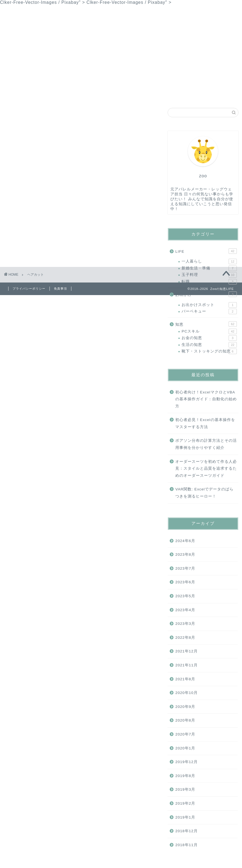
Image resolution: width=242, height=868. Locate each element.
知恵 (57, 94)
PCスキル (209, 331)
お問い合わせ (110, 94)
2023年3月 (185, 624)
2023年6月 (185, 582)
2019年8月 (185, 776)
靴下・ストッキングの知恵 (209, 351)
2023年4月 (185, 610)
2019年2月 (185, 803)
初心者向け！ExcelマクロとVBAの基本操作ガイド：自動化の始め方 (206, 399)
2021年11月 (186, 665)
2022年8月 (185, 638)
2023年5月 (185, 596)
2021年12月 (186, 651)
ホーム (33, 94)
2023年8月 (185, 554)
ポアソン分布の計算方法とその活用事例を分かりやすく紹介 (206, 444)
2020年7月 (185, 734)
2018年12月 (186, 831)
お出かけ (206, 294)
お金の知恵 (209, 338)
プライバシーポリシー (156, 94)
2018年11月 (186, 845)
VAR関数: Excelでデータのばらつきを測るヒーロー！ (204, 493)
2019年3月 (185, 789)
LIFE (79, 94)
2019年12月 (186, 762)
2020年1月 (185, 748)
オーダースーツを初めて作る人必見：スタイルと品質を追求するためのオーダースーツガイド (206, 469)
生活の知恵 (209, 345)
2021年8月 (185, 679)
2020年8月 (185, 720)
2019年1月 (185, 817)
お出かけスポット (209, 305)
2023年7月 (185, 568)
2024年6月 (185, 541)
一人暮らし (209, 261)
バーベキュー (209, 311)
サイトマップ (203, 94)
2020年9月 (185, 707)
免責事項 (60, 289)
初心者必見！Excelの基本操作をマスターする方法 (205, 423)
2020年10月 (186, 693)
